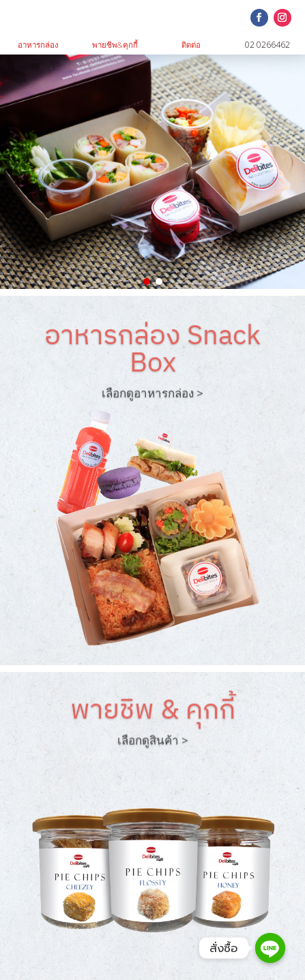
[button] (147, 281)
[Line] (270, 948)
